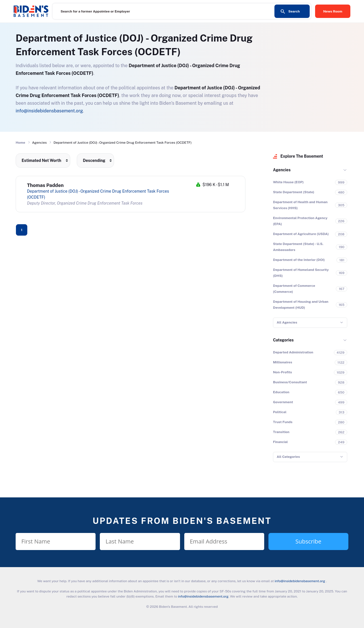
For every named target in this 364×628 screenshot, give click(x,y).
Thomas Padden (45, 185)
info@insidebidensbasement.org (49, 111)
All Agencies (287, 322)
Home (20, 143)
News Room (333, 11)
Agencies (282, 170)
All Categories (288, 457)
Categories (283, 340)
